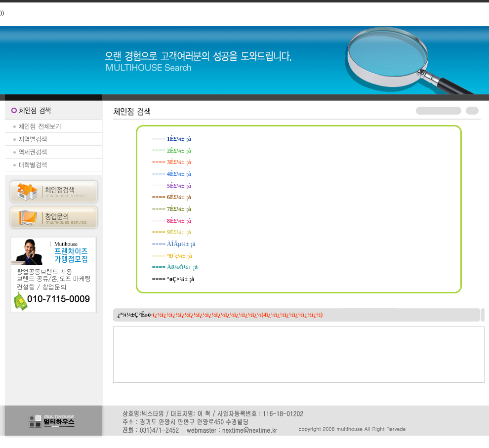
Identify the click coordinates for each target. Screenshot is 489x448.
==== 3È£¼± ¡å (172, 162)
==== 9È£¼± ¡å (172, 232)
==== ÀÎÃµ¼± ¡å (174, 244)
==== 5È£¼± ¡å (172, 186)
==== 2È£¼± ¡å (172, 151)
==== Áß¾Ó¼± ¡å (175, 267)
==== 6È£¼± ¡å (172, 197)
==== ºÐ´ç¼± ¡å (172, 256)
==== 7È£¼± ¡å (172, 209)
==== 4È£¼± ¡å (172, 174)
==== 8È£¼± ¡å (172, 221)
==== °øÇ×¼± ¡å (173, 279)
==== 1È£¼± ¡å (172, 139)
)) (2, 13)
